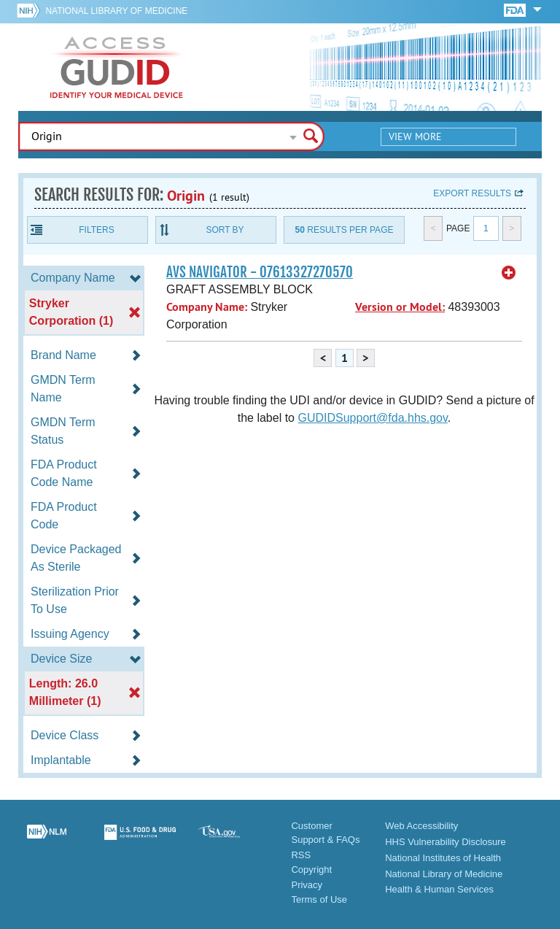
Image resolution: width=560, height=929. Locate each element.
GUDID (117, 67)
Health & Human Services (439, 889)
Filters (96, 230)
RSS (301, 855)
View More (415, 136)
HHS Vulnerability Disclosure (446, 842)
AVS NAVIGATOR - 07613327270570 (260, 272)
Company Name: (207, 307)
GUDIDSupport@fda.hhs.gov (372, 418)
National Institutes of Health (443, 858)
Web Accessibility (421, 826)
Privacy (307, 885)
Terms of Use (319, 899)
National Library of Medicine (116, 11)
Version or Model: (400, 307)
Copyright (311, 870)
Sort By (225, 230)
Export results (472, 193)
